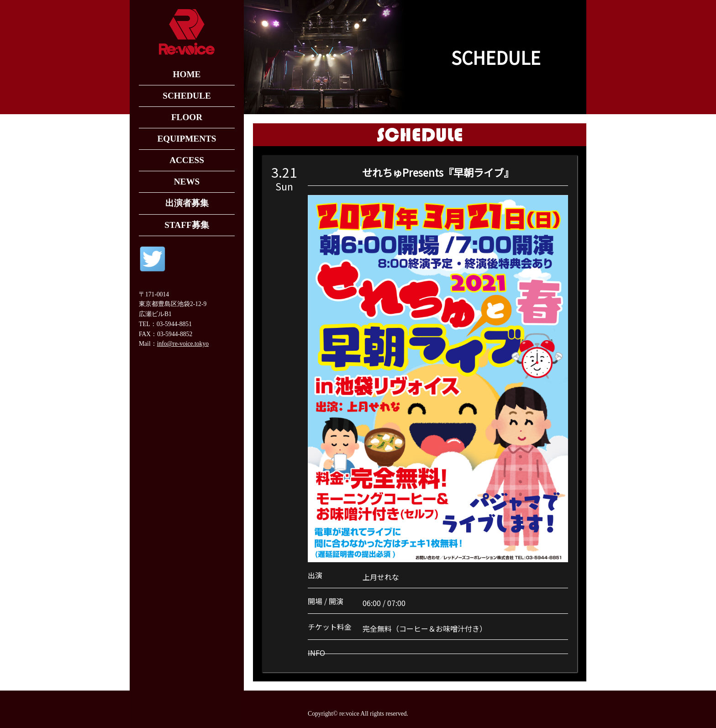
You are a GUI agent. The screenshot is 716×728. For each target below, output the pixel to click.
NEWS (187, 182)
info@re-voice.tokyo (183, 344)
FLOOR (187, 117)
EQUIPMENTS (187, 139)
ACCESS (187, 160)
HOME (187, 74)
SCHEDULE (187, 96)
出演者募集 (187, 203)
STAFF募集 (187, 225)
